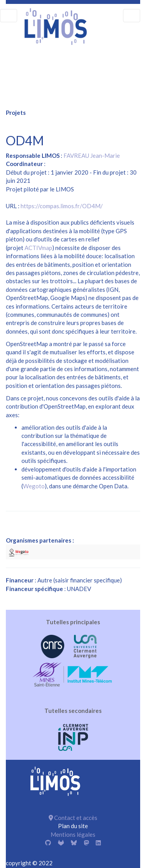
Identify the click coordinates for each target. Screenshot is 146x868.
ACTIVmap (38, 248)
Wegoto (34, 486)
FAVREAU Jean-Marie (92, 155)
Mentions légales (73, 834)
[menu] (9, 16)
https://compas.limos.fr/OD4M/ (62, 206)
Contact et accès (73, 818)
